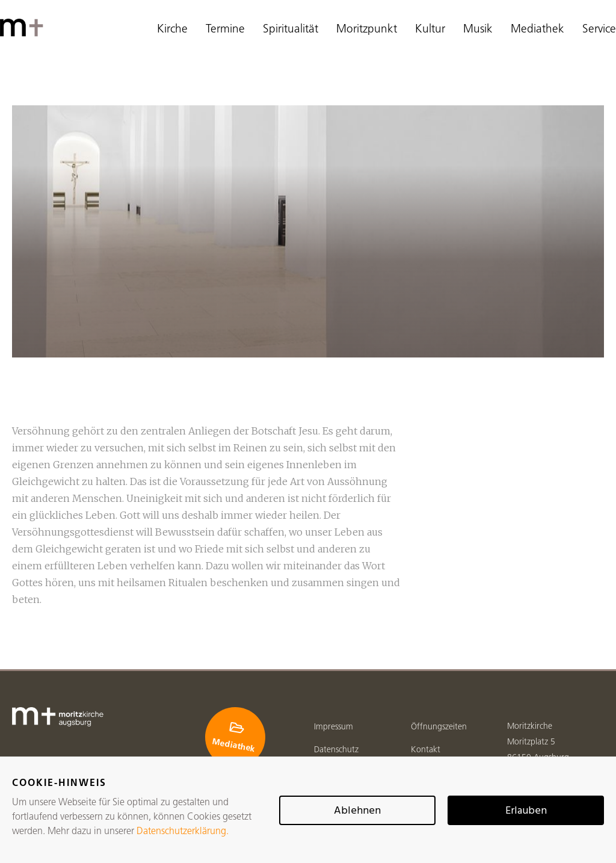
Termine (225, 30)
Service (599, 30)
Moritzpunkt (367, 30)
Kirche (172, 30)
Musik (478, 30)
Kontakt (426, 750)
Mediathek (537, 30)
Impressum (334, 727)
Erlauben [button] (526, 811)
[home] (24, 28)
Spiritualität (291, 30)
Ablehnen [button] (357, 811)
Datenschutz (336, 750)
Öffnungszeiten (439, 727)
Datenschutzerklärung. (183, 832)
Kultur (430, 30)
